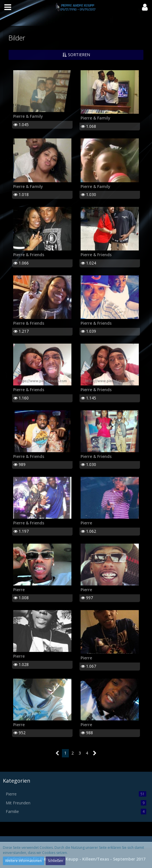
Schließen (55, 861)
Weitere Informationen (24, 861)
